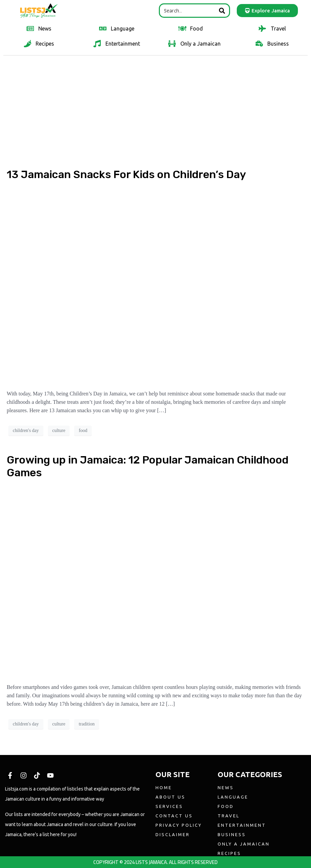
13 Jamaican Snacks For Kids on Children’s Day (126, 174)
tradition (86, 724)
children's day (26, 430)
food (83, 430)
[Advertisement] (155, 110)
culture (59, 430)
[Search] (222, 11)
